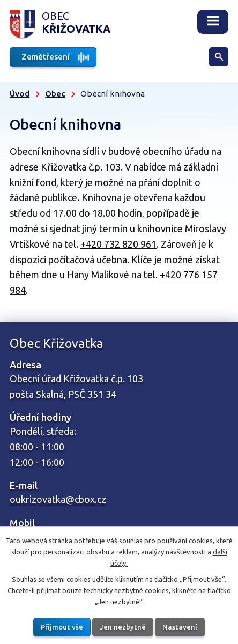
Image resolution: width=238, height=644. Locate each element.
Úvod (20, 94)
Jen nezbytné (123, 626)
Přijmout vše (62, 626)
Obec (55, 94)
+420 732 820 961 (118, 244)
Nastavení (180, 626)
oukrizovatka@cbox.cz (58, 499)
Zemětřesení (46, 57)
